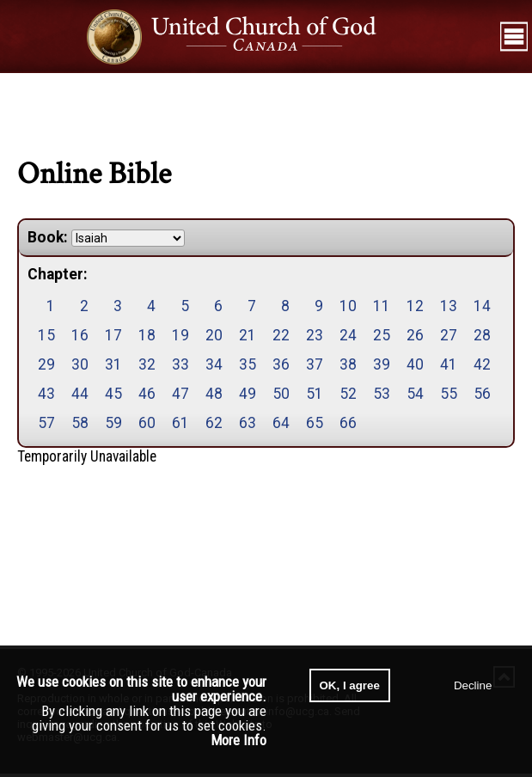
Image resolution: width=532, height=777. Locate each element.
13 (449, 306)
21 (248, 335)
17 (113, 335)
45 (113, 394)
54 (415, 394)
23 (315, 335)
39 (382, 364)
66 (348, 423)
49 (248, 394)
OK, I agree (350, 685)
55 (449, 394)
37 (315, 364)
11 (382, 306)
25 (382, 335)
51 (315, 394)
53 (382, 394)
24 (348, 335)
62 (214, 423)
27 (449, 335)
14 (482, 306)
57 (46, 423)
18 (147, 335)
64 (281, 423)
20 (214, 335)
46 (147, 394)
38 (348, 364)
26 (415, 335)
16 (80, 335)
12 (415, 306)
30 (80, 364)
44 (80, 394)
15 (46, 335)
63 (248, 423)
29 (46, 364)
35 (248, 364)
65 (315, 423)
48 (214, 394)
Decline (473, 685)
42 (482, 364)
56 (482, 394)
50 (281, 394)
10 (348, 306)
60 (147, 423)
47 (180, 394)
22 (281, 335)
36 (281, 364)
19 (180, 335)
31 (113, 364)
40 (415, 364)
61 (180, 423)
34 (214, 364)
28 (482, 335)
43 (46, 394)
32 (147, 364)
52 (348, 394)
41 (449, 364)
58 (80, 423)
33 (180, 364)
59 (113, 423)
